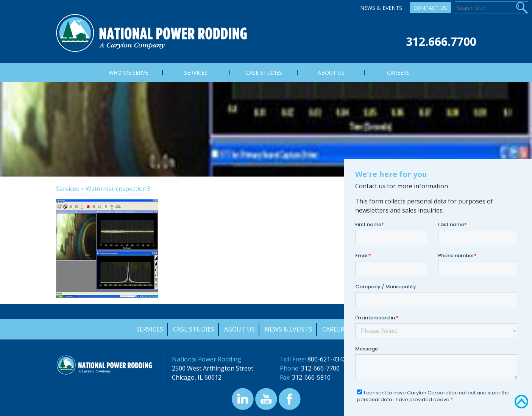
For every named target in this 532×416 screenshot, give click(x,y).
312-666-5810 (311, 377)
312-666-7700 (320, 368)
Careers (335, 329)
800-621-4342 (327, 359)
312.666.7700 (441, 41)
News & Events (381, 8)
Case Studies (194, 329)
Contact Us (430, 8)
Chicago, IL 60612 (197, 377)
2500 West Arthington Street (213, 368)
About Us (239, 329)
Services (68, 189)
